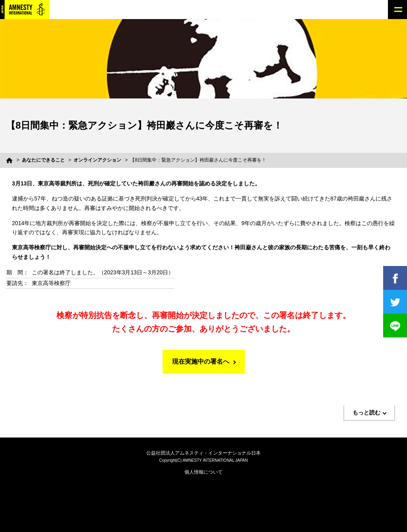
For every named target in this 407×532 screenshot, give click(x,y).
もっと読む (366, 412)
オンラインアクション (97, 160)
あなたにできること (43, 160)
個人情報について (203, 472)
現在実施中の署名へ (201, 361)
